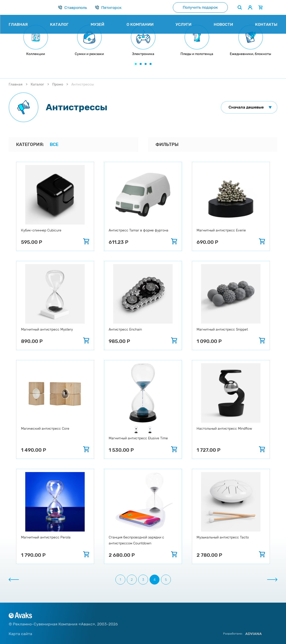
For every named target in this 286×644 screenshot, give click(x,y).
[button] (136, 64)
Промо (58, 84)
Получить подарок (200, 7)
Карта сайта (20, 634)
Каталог (37, 84)
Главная (16, 84)
